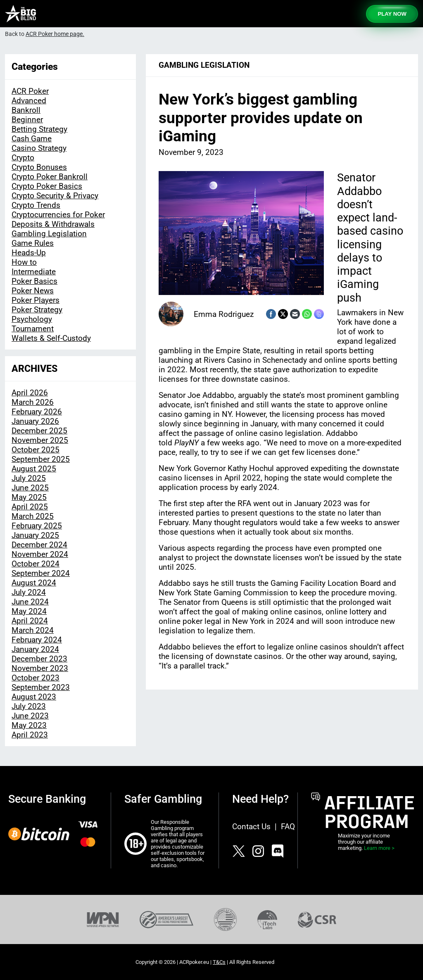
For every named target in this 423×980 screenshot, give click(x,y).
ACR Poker (30, 91)
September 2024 (41, 573)
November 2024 (40, 554)
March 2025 (33, 516)
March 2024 (33, 630)
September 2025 (41, 459)
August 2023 (34, 697)
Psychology (32, 319)
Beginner (27, 120)
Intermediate (34, 272)
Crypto (23, 158)
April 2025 (30, 507)
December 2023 (39, 659)
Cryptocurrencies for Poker (58, 215)
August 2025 (34, 469)
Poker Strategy (37, 310)
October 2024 (36, 564)
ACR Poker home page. (55, 34)
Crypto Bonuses (39, 167)
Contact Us (251, 827)
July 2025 (29, 478)
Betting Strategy (39, 129)
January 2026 (35, 421)
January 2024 (35, 649)
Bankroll (26, 110)
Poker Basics (34, 281)
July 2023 (29, 706)
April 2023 (30, 735)
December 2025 (39, 431)
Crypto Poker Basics (47, 186)
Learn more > (379, 848)
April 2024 (30, 621)
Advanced (29, 101)
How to (24, 262)
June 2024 (30, 602)
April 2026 (30, 393)
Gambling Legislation (49, 234)
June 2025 (30, 488)
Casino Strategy (39, 148)
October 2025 (36, 450)
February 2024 (37, 640)
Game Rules (33, 243)
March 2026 (33, 402)
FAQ (288, 827)
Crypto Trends (36, 205)
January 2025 (35, 535)
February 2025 (37, 526)
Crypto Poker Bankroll (50, 177)
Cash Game (32, 139)
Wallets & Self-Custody (51, 338)
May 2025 (29, 497)
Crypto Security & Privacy (55, 196)
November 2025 (40, 440)
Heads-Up (29, 253)
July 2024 (29, 592)
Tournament (33, 329)
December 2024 (39, 545)
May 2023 (29, 725)
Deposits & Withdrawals (53, 224)
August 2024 (34, 583)
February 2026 (37, 412)
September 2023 (41, 687)
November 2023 (40, 668)
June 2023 (30, 716)
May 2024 (29, 611)
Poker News (33, 291)
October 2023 (36, 678)
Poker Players (36, 300)
